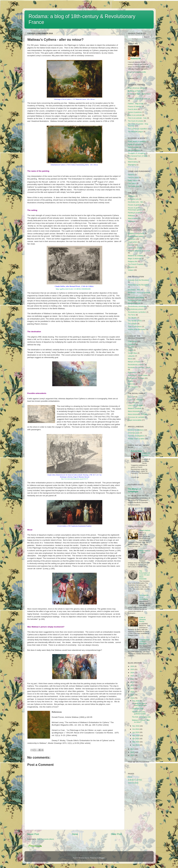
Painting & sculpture (135, 213)
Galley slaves (133, 180)
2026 (132, 666)
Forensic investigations (136, 436)
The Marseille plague (136, 132)
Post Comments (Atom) (46, 839)
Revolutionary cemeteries (137, 306)
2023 (132, 676)
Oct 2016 (136, 729)
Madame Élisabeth (135, 408)
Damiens (131, 175)
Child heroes (133, 341)
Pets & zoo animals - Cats (137, 118)
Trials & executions (135, 326)
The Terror (132, 315)
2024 (132, 673)
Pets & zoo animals (135, 115)
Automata (131, 196)
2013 (132, 755)
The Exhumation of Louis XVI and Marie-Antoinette (144, 575)
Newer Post (33, 834)
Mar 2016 (136, 742)
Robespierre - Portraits (136, 378)
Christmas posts (134, 433)
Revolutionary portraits (136, 365)
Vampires (131, 267)
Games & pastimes (135, 112)
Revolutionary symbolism (137, 312)
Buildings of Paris (134, 91)
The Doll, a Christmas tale (141, 717)
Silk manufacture (134, 150)
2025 (132, 669)
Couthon (131, 347)
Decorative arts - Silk (135, 202)
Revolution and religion (136, 297)
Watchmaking (133, 162)
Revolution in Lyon (135, 300)
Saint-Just (132, 384)
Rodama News (136, 451)
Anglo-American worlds (136, 88)
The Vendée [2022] (135, 321)
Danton (131, 350)
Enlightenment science (136, 233)
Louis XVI (131, 397)
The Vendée (132, 318)
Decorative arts (133, 199)
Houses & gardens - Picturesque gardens (135, 209)
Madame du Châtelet (136, 256)
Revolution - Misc (134, 290)
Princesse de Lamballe (136, 417)
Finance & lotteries (135, 106)
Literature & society (135, 248)
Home (75, 834)
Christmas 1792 (138, 709)
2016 (132, 698)
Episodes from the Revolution (139, 280)
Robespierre (132, 372)
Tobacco (131, 159)
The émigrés (132, 324)
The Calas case (134, 186)
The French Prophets (136, 264)
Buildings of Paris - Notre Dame (139, 94)
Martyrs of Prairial (134, 362)
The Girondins (133, 387)
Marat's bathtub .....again (145, 552)
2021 (132, 682)
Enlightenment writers (136, 236)
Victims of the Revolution (137, 329)
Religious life (133, 261)
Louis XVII (132, 402)
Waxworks (132, 221)
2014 (132, 752)
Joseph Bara (133, 353)
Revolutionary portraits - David (139, 367)
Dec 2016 (136, 701)
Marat (130, 359)
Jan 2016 (136, 745)
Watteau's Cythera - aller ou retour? (141, 721)
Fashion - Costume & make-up (139, 99)
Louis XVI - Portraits (135, 400)
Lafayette (131, 356)
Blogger (102, 858)
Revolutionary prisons (136, 309)
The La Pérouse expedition (138, 129)
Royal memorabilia (135, 420)
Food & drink (133, 109)
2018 (132, 692)
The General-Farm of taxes (138, 156)
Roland (131, 381)
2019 (132, 688)
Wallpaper (132, 216)
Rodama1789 (136, 58)
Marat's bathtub (145, 530)
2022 (132, 679)
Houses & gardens (135, 205)
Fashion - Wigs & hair (136, 103)
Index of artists (133, 783)
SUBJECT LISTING (135, 780)
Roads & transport (135, 144)
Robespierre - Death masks (138, 375)
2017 (132, 695)
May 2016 (136, 735)
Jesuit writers (133, 242)
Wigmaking (132, 165)
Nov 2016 (136, 726)
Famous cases (133, 177)
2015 (132, 749)
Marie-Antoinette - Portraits (138, 414)
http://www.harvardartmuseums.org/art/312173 (75, 479)
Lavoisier (131, 245)
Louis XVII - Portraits (135, 405)
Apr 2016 (136, 739)
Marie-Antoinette (134, 411)
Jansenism (132, 239)
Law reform (132, 183)
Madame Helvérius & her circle (139, 251)
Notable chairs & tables (136, 439)
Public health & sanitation (137, 141)
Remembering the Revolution (138, 285)
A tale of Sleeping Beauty (142, 619)
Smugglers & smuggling (137, 153)
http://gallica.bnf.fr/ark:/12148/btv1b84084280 (73, 289)
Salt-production (133, 147)
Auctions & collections (136, 430)
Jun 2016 (136, 732)
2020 (132, 685)
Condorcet (132, 344)
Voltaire (131, 270)
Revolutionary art (134, 303)
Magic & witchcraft (135, 258)
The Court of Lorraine (136, 121)
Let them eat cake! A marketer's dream (139, 704)
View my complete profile (137, 72)
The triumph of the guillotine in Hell (139, 713)
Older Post (116, 834)
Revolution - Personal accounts (139, 293)
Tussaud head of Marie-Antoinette (144, 642)
